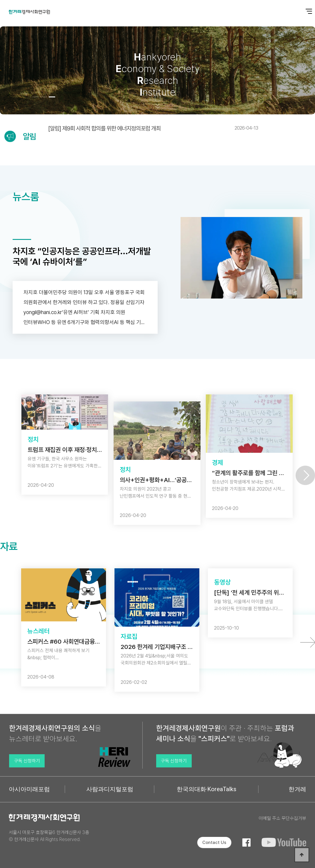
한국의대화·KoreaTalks (207, 789)
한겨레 (297, 789)
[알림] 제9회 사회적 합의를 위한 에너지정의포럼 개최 (153, 128)
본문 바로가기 (0, 0)
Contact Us (214, 842)
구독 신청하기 (27, 761)
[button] (36, 97)
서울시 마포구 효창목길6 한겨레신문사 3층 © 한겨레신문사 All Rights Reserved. (49, 836)
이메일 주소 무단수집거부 (282, 818)
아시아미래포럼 (29, 789)
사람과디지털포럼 (110, 789)
